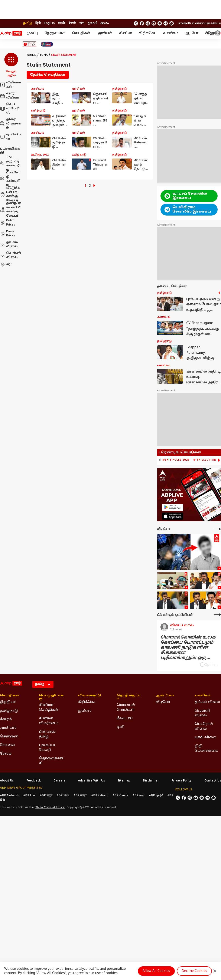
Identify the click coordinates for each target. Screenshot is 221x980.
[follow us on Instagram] (160, 23)
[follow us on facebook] (142, 23)
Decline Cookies (194, 971)
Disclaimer (151, 781)
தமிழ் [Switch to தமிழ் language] (28, 23)
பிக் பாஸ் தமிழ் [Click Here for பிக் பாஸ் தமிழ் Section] (47, 734)
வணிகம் (171, 33)
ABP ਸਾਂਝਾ (139, 796)
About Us (7, 781)
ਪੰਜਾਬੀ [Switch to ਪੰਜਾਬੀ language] (72, 23)
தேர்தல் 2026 (55, 33)
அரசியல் (105, 33)
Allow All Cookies (156, 971)
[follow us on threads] (148, 23)
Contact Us (213, 781)
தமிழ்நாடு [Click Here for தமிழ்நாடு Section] (9, 711)
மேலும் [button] (213, 33)
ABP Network (9, 796)
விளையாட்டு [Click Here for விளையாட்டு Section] (90, 696)
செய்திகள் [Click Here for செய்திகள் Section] (10, 696)
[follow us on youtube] (154, 23)
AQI (6, 265)
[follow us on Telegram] (166, 23)
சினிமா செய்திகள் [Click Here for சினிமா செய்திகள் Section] (49, 707)
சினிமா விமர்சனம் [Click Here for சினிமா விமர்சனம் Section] (49, 721)
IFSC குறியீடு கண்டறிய (10, 164)
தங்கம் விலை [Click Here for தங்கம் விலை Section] (207, 702)
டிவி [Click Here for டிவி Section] (121, 727)
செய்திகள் (81, 33)
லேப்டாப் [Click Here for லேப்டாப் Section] (125, 719)
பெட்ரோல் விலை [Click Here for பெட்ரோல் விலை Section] (204, 726)
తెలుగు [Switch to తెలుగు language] (105, 23)
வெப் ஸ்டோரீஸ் (9, 109)
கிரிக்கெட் (147, 33)
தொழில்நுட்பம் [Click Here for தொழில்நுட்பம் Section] (129, 697)
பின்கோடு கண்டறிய (10, 179)
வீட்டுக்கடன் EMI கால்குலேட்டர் (10, 194)
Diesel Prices (8, 234)
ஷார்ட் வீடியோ (9, 96)
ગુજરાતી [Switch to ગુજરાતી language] (92, 23)
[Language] (43, 684)
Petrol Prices (8, 223)
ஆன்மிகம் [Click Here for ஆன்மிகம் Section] (165, 696)
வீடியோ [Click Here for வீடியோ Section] (163, 702)
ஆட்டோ (192, 33)
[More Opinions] (218, 615)
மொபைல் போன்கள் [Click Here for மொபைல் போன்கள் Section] (126, 707)
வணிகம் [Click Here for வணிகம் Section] (203, 696)
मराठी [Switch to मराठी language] (62, 23)
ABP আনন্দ (63, 796)
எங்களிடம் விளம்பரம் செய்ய (200, 23)
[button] (11, 65)
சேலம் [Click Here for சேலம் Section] (6, 754)
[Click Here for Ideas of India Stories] (30, 44)
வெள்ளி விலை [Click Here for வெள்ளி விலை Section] (202, 713)
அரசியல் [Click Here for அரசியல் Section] (8, 728)
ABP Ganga (120, 796)
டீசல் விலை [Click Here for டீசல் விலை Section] (206, 737)
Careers (59, 781)
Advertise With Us (91, 781)
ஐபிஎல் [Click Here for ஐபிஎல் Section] (85, 711)
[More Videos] (218, 529)
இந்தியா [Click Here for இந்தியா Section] (8, 702)
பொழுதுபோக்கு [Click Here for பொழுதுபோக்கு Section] (51, 697)
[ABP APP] (173, 507)
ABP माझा (80, 796)
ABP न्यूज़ (46, 796)
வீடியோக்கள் (11, 85)
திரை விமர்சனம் (11, 124)
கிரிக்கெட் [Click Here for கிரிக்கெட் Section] (87, 702)
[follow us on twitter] (136, 23)
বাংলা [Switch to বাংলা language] (82, 23)
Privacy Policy (182, 781)
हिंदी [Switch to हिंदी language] (38, 23)
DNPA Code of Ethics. (50, 808)
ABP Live (29, 796)
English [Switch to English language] (50, 23)
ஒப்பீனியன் (11, 137)
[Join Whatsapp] (172, 23)
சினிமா (126, 33)
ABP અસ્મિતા (100, 796)
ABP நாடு (156, 796)
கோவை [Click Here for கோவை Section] (7, 745)
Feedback (34, 781)
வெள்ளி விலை (10, 255)
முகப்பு (32, 33)
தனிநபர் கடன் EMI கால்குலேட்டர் (11, 210)
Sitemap (124, 781)
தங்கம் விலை (9, 245)
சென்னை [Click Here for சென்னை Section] (9, 737)
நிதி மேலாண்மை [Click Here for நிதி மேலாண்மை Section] (207, 749)
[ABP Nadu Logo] (11, 33)
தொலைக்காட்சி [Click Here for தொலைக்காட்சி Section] (52, 761)
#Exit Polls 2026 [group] (176, 460)
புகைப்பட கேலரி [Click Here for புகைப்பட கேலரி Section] (48, 748)
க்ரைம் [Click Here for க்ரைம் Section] (6, 719)
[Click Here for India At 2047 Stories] (47, 44)
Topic (44, 55)
